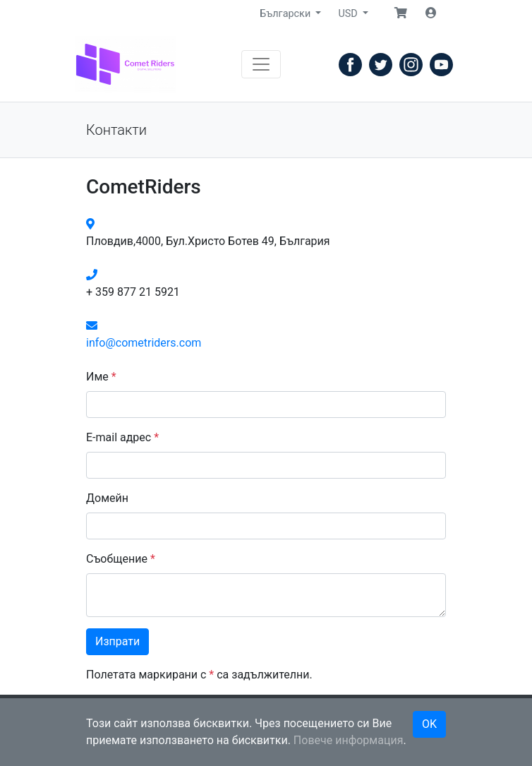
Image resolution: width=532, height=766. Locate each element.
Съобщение (121, 559)
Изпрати (117, 641)
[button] (401, 13)
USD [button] (349, 14)
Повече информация (349, 740)
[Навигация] (261, 64)
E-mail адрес (122, 437)
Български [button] (286, 14)
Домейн (107, 498)
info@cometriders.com (144, 343)
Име (101, 377)
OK (429, 724)
